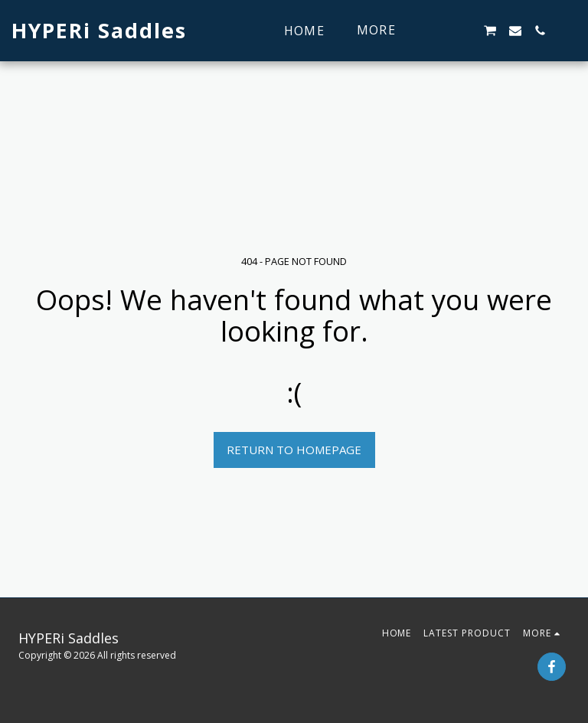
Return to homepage (294, 450)
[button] (440, 31)
